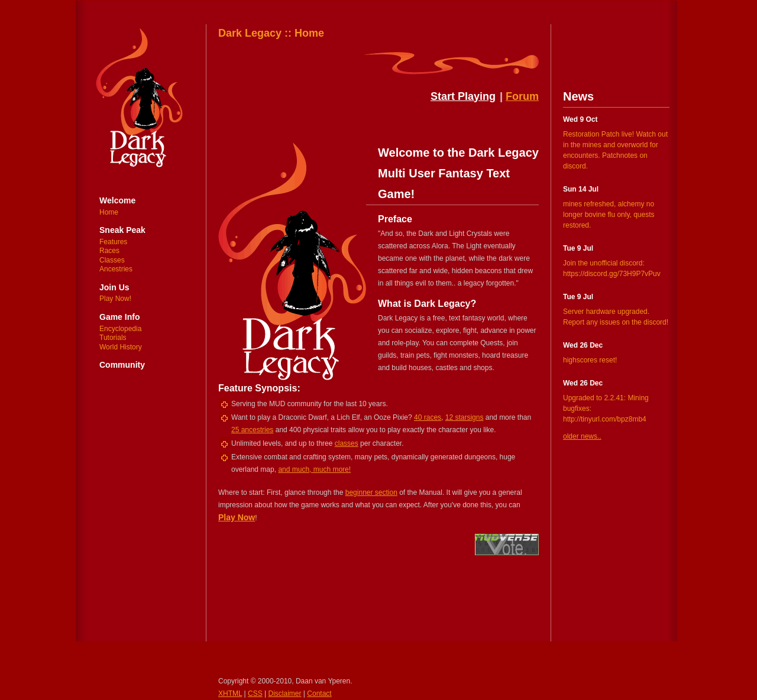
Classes (112, 260)
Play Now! (115, 299)
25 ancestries (252, 430)
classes (347, 443)
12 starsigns (465, 417)
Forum (522, 96)
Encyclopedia (120, 329)
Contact (319, 693)
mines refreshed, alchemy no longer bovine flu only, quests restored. (609, 215)
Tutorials (113, 338)
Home (109, 212)
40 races (428, 417)
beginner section (371, 492)
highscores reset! (590, 360)
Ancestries (116, 269)
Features (113, 242)
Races (109, 251)
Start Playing (463, 96)
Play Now (237, 517)
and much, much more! (314, 469)
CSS (255, 693)
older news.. (582, 436)
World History (121, 347)
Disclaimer (285, 693)
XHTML (230, 693)
